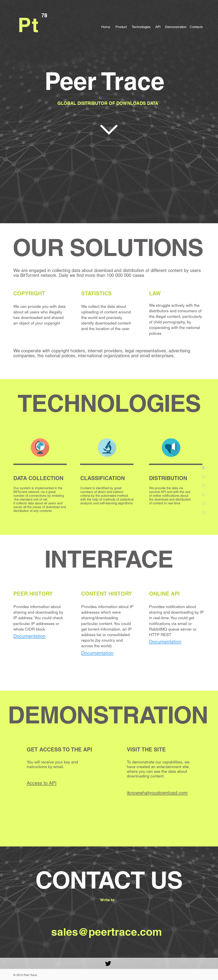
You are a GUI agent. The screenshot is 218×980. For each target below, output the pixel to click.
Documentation (97, 653)
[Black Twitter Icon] (108, 964)
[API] (158, 27)
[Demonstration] (176, 27)
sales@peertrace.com (107, 932)
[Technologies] (141, 27)
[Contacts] (196, 27)
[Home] (106, 27)
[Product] (121, 27)
